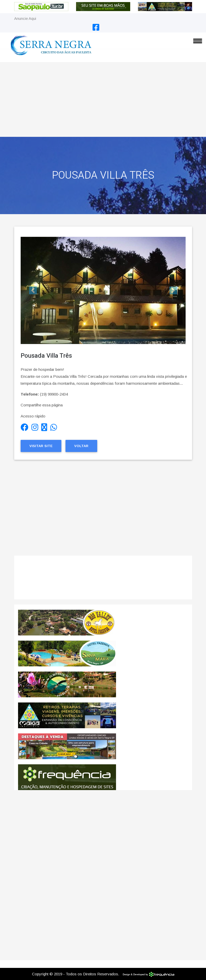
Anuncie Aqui (25, 18)
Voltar (81, 446)
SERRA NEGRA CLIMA (103, 580)
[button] (33, 290)
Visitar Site (41, 446)
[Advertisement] (103, 98)
